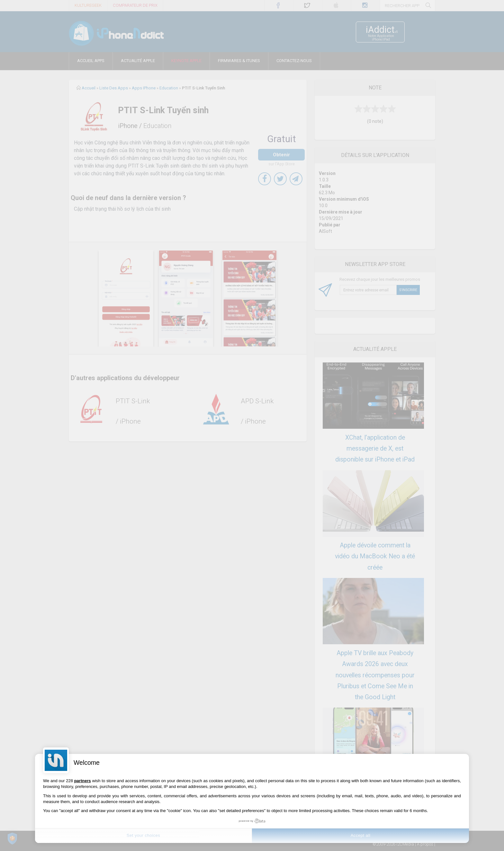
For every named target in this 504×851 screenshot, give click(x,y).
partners (83, 781)
